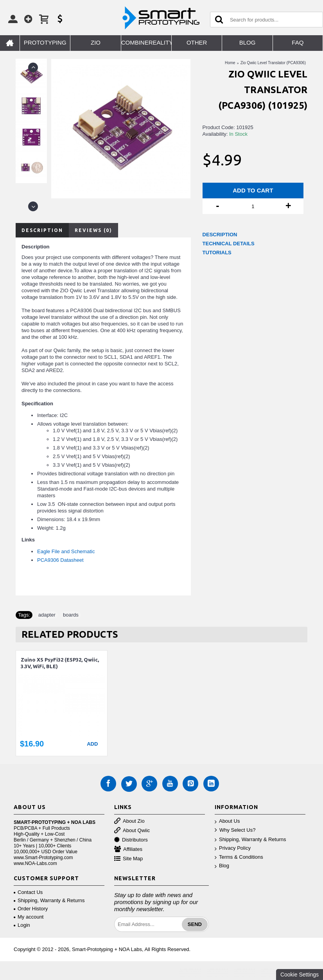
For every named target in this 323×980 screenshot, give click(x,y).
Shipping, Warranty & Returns (250, 840)
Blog (222, 866)
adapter (47, 615)
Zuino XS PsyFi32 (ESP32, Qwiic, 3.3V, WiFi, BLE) (60, 663)
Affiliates (128, 850)
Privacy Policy (233, 848)
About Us (227, 821)
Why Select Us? (235, 830)
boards (71, 615)
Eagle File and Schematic (66, 551)
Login (22, 925)
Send (195, 924)
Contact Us (28, 892)
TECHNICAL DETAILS (229, 244)
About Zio (129, 821)
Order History (31, 909)
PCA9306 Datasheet (60, 560)
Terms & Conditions (239, 857)
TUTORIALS (217, 253)
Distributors (131, 840)
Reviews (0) (93, 230)
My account (29, 917)
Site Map (128, 859)
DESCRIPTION (220, 235)
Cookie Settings (300, 975)
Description (42, 230)
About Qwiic (132, 831)
